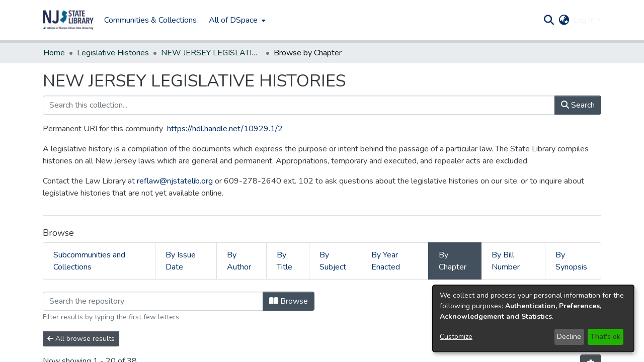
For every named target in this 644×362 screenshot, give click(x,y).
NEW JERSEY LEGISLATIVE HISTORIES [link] (211, 53)
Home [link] (54, 53)
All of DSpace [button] (233, 20)
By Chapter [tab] (453, 261)
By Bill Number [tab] (506, 261)
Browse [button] (289, 301)
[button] (68, 20)
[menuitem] (236, 20)
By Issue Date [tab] (181, 261)
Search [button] (578, 105)
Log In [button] (585, 20)
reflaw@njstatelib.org (175, 181)
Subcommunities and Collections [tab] (89, 261)
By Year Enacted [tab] (386, 261)
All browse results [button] (81, 339)
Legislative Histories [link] (113, 53)
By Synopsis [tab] (571, 261)
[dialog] (533, 319)
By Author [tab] (239, 261)
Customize (456, 337)
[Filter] (153, 301)
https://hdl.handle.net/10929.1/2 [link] (225, 129)
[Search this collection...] (299, 105)
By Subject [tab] (333, 261)
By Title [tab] (285, 261)
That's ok (605, 337)
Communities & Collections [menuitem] (150, 20)
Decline (569, 337)
